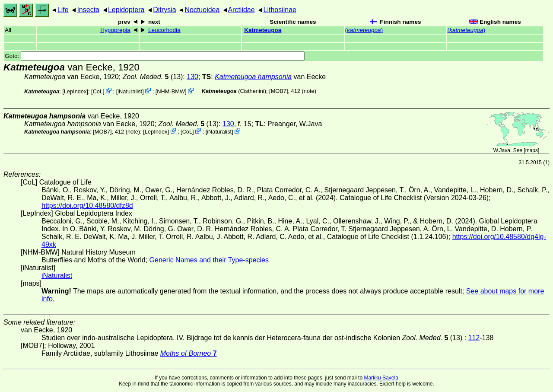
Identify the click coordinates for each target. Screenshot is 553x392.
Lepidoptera (126, 10)
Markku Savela (381, 378)
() (364, 30)
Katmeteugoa (263, 30)
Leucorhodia (164, 30)
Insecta (88, 10)
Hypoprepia (115, 30)
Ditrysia (164, 10)
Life (63, 10)
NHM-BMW (171, 91)
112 (474, 338)
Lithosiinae (280, 10)
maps (532, 150)
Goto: (155, 56)
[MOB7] (278, 91)
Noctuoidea (202, 10)
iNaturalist (130, 91)
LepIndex (75, 91)
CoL (98, 91)
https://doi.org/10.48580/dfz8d (87, 206)
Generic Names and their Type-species (209, 260)
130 (192, 77)
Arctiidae (241, 10)
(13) (153, 77)
